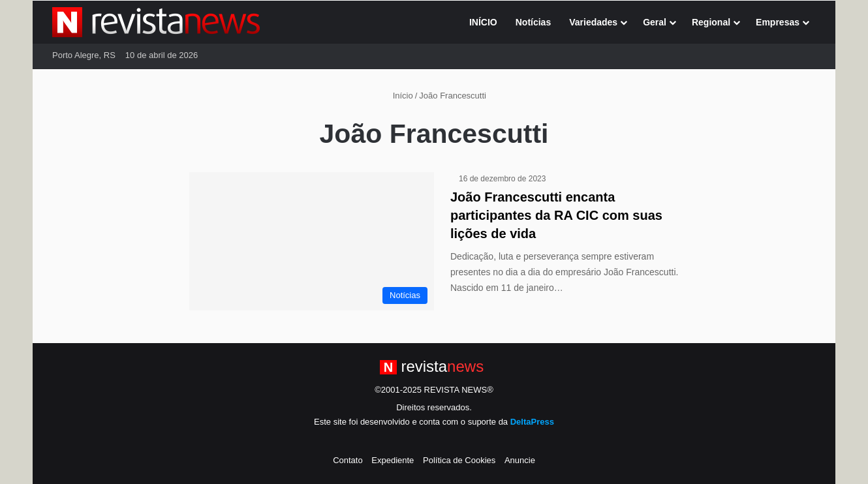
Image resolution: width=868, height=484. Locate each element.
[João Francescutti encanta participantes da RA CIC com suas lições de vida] (312, 241)
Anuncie (520, 460)
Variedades (593, 22)
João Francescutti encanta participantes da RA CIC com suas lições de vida (556, 215)
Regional (711, 22)
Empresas (778, 22)
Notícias (533, 22)
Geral (655, 22)
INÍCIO (483, 22)
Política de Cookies (459, 460)
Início (397, 96)
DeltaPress (532, 422)
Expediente (393, 460)
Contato (348, 460)
